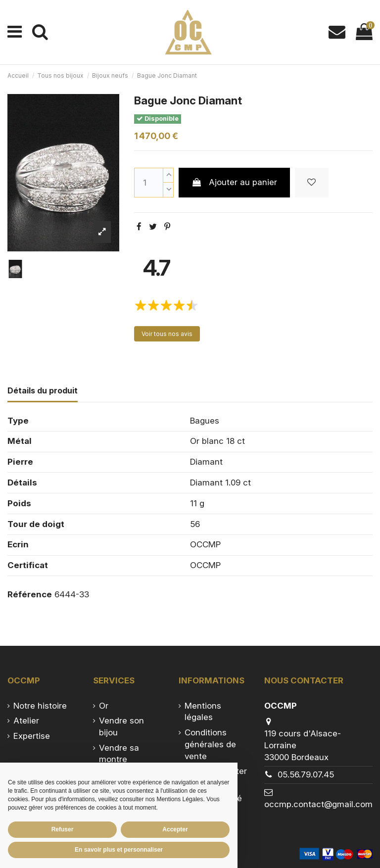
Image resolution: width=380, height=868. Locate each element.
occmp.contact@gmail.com (318, 804)
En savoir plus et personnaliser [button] (119, 850)
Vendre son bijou (121, 726)
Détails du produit (43, 390)
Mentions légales (203, 712)
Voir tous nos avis (167, 334)
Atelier (26, 721)
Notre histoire (40, 706)
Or (104, 706)
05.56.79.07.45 (306, 774)
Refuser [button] (63, 829)
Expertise (32, 736)
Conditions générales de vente (210, 744)
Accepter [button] (175, 829)
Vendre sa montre (119, 754)
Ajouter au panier (234, 182)
